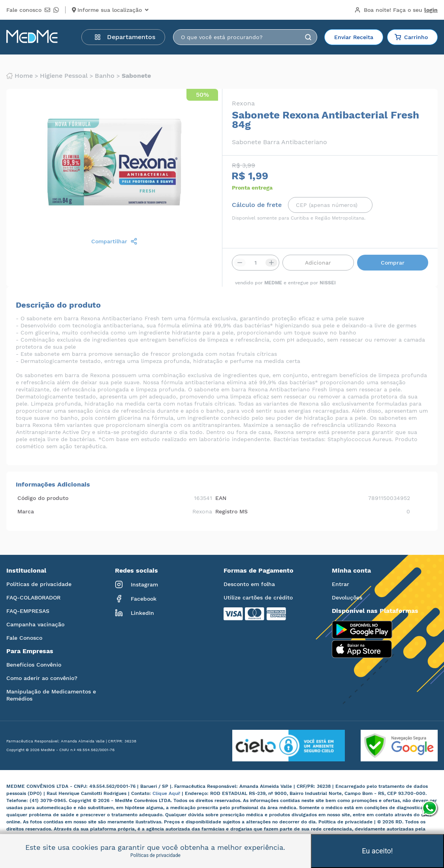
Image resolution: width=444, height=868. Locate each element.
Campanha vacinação (35, 624)
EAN (221, 498)
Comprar (393, 263)
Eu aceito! (377, 851)
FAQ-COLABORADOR (33, 597)
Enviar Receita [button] (354, 37)
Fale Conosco (24, 638)
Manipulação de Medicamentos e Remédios (51, 695)
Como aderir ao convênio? (42, 678)
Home (20, 76)
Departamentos (125, 37)
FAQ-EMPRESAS (28, 611)
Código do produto (43, 498)
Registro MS (231, 511)
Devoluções (347, 597)
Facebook (136, 599)
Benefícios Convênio (34, 665)
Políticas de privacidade (39, 584)
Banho (105, 76)
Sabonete (136, 76)
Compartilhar (114, 241)
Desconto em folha (249, 584)
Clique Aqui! (167, 793)
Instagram (136, 584)
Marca (26, 511)
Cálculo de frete (257, 205)
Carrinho (411, 37)
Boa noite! (396, 10)
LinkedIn (135, 613)
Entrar (341, 584)
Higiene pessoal (64, 76)
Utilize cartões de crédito (258, 597)
